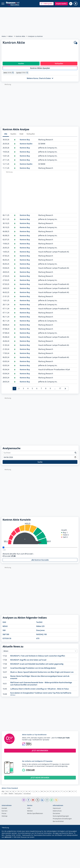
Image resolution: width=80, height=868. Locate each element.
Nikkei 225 (40, 628)
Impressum (57, 811)
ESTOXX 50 (7, 641)
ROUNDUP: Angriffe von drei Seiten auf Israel (28, 662)
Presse (4, 816)
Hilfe (29, 811)
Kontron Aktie (20, 36)
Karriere (5, 813)
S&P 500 (6, 637)
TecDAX (39, 624)
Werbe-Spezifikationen (35, 816)
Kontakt (4, 811)
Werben (30, 813)
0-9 (7, 794)
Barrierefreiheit (58, 824)
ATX (38, 641)
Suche (40, 464)
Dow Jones (40, 632)
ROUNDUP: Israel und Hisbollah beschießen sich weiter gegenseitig (37, 666)
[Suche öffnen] (71, 4)
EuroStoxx (27, 796)
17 (60, 391)
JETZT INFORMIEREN (40, 753)
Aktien (11, 36)
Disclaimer (57, 816)
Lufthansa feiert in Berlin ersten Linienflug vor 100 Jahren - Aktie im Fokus (40, 691)
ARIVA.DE (8, 839)
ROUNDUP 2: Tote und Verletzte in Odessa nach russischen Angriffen (38, 658)
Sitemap (5, 818)
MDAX (5, 628)
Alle (6, 136)
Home (4, 36)
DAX (4, 624)
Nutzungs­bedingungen (61, 818)
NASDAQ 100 (41, 637)
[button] (47, 4)
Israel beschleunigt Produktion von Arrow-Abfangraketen (33, 670)
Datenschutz (57, 813)
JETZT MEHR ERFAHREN (40, 780)
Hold (21, 136)
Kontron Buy (25, 142)
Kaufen (13, 136)
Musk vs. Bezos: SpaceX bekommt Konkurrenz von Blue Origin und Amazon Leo (42, 674)
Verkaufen (31, 136)
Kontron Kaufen (26, 146)
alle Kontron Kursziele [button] (40, 562)
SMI (4, 632)
